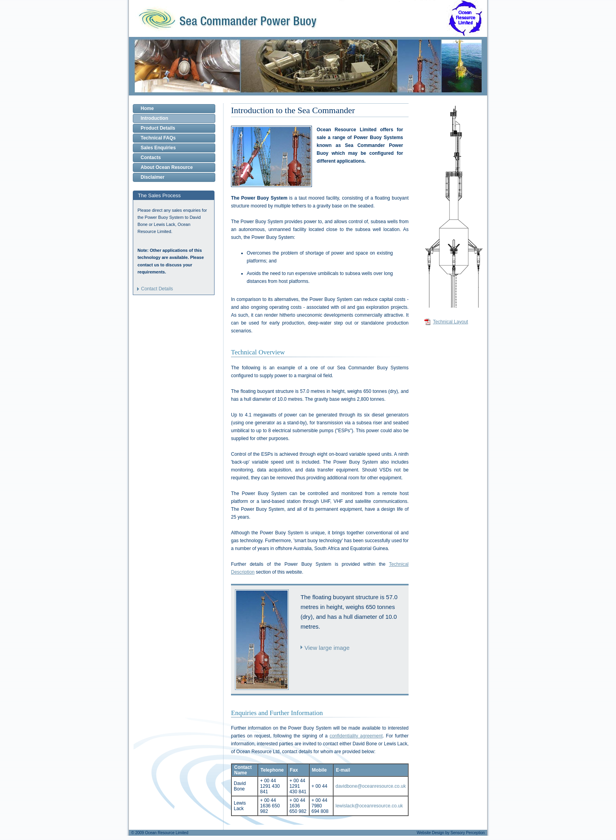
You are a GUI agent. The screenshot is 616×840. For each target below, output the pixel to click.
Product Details (158, 128)
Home (147, 108)
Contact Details (157, 289)
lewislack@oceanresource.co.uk (369, 806)
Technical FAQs (158, 138)
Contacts (151, 158)
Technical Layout (450, 322)
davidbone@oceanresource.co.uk (371, 786)
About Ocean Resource (167, 167)
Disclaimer (153, 177)
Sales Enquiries (158, 148)
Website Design (431, 833)
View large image (327, 648)
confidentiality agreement (356, 736)
